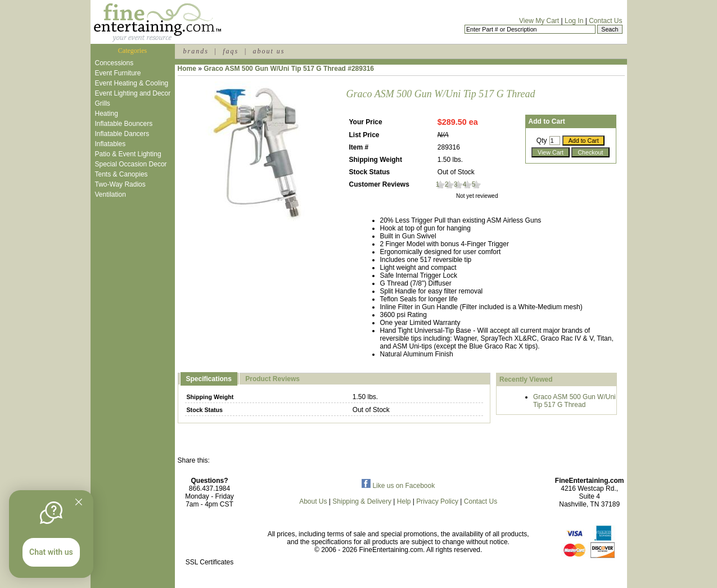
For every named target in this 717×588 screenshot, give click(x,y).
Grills (103, 103)
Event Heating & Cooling (132, 83)
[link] (210, 538)
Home (187, 69)
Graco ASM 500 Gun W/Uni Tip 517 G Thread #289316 (289, 69)
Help (404, 501)
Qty (542, 141)
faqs (231, 51)
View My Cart (539, 21)
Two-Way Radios (120, 184)
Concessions (114, 63)
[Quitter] (79, 502)
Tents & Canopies (121, 174)
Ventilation (111, 195)
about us (269, 51)
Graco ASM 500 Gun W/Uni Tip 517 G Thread (574, 401)
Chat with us (51, 552)
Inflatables (111, 144)
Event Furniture (118, 73)
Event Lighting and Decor (133, 93)
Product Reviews (272, 379)
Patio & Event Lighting (128, 154)
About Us (313, 501)
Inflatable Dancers (122, 134)
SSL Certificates (210, 562)
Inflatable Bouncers (124, 124)
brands (196, 51)
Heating (107, 114)
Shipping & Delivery (362, 501)
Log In (574, 21)
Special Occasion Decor (131, 164)
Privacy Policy (437, 501)
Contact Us (605, 21)
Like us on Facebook (398, 486)
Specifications (209, 379)
